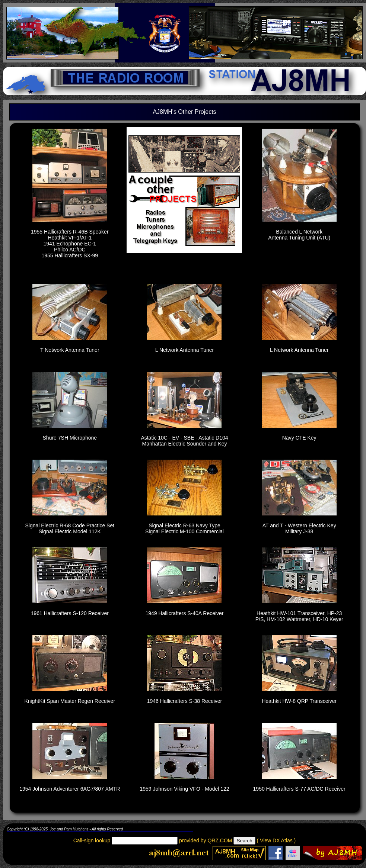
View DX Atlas (276, 840)
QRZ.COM (220, 840)
